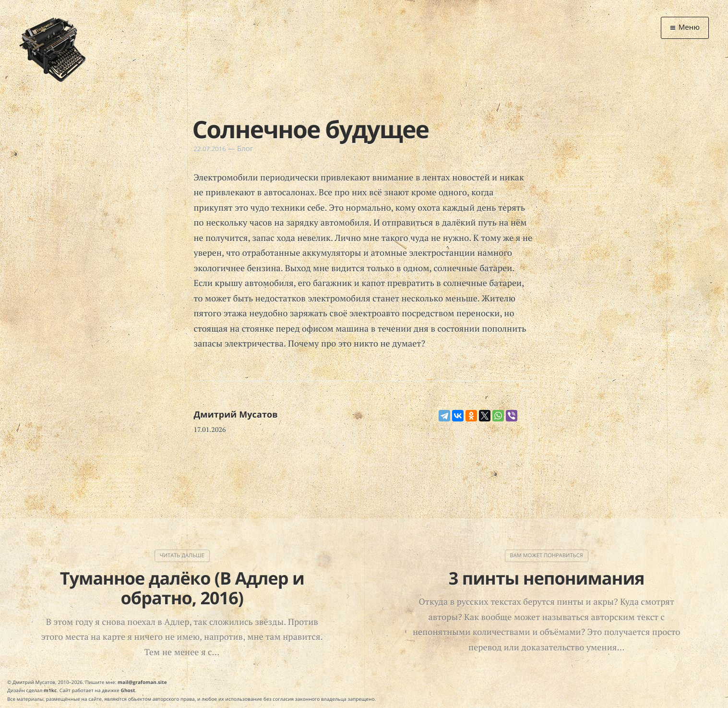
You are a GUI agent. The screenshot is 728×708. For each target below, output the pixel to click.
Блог (245, 149)
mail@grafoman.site (142, 682)
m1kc (50, 690)
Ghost (128, 690)
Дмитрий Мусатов (236, 415)
